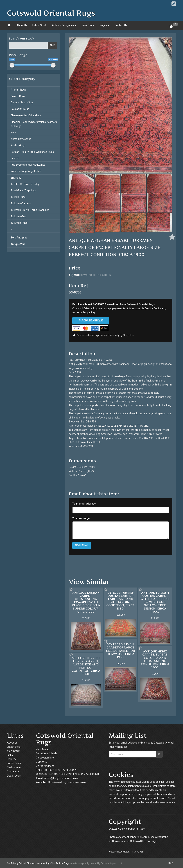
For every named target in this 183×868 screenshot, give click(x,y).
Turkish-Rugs (18, 197)
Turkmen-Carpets (21, 203)
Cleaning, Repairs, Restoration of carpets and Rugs (34, 124)
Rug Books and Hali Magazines (28, 165)
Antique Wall (18, 244)
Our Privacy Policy (16, 863)
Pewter (15, 158)
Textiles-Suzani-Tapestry (25, 184)
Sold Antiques (19, 238)
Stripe (126, 335)
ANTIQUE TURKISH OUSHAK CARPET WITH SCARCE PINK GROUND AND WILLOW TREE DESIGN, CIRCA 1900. (155, 602)
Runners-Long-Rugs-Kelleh (26, 171)
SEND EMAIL (82, 545)
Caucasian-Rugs (20, 109)
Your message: (81, 518)
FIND (53, 45)
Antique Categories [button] (64, 25)
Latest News (14, 763)
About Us (22, 25)
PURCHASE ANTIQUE (91, 321)
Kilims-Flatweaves (21, 139)
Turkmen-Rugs (19, 223)
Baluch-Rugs (18, 96)
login (171, 863)
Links (10, 755)
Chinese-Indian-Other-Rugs (26, 115)
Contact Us (121, 25)
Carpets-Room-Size (22, 102)
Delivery (12, 759)
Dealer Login (14, 776)
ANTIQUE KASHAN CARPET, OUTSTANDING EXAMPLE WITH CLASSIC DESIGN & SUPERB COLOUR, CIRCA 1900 (86, 602)
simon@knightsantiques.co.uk (61, 778)
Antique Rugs (44, 863)
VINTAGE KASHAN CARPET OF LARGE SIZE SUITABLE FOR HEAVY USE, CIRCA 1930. (120, 651)
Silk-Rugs (16, 178)
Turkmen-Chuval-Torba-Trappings (30, 210)
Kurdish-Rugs (18, 145)
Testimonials (14, 767)
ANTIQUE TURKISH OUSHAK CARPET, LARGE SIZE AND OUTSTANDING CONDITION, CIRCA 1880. (121, 600)
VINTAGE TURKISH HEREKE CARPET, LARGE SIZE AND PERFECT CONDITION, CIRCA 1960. (86, 666)
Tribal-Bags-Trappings (23, 190)
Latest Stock (39, 25)
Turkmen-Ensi (19, 216)
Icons (14, 132)
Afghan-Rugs (18, 90)
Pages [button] (104, 25)
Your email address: (84, 504)
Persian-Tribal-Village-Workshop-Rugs (32, 152)
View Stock (88, 25)
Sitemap (31, 863)
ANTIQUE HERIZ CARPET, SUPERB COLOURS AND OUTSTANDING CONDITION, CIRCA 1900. (155, 659)
